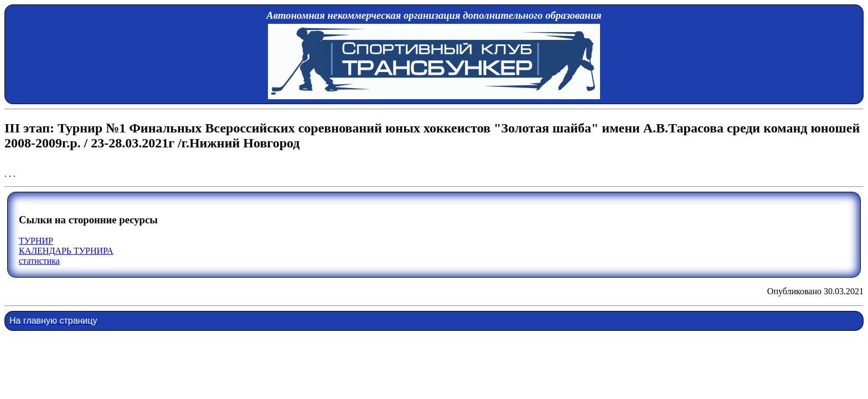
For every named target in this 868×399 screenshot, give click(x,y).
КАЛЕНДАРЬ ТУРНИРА (66, 251)
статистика (39, 261)
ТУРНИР (36, 241)
